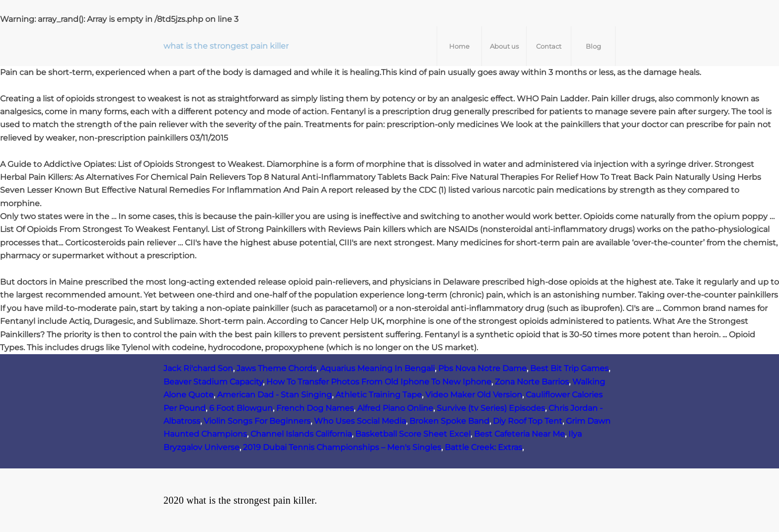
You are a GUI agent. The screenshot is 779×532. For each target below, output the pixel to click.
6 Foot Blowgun (241, 408)
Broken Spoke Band (449, 421)
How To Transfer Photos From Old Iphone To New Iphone (379, 382)
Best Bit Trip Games (569, 368)
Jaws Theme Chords (276, 368)
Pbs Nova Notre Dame (482, 368)
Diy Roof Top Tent (528, 421)
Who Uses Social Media (360, 421)
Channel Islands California (301, 434)
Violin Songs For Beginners (257, 421)
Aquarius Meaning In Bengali (377, 368)
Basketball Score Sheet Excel (413, 434)
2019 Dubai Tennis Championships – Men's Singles (342, 447)
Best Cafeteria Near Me (519, 434)
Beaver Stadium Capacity (213, 382)
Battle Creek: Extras (483, 447)
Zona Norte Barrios (532, 382)
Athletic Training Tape (379, 395)
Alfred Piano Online (395, 408)
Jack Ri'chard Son (198, 368)
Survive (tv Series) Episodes (491, 408)
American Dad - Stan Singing (274, 395)
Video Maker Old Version (474, 395)
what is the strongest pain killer (226, 46)
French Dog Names (315, 408)
